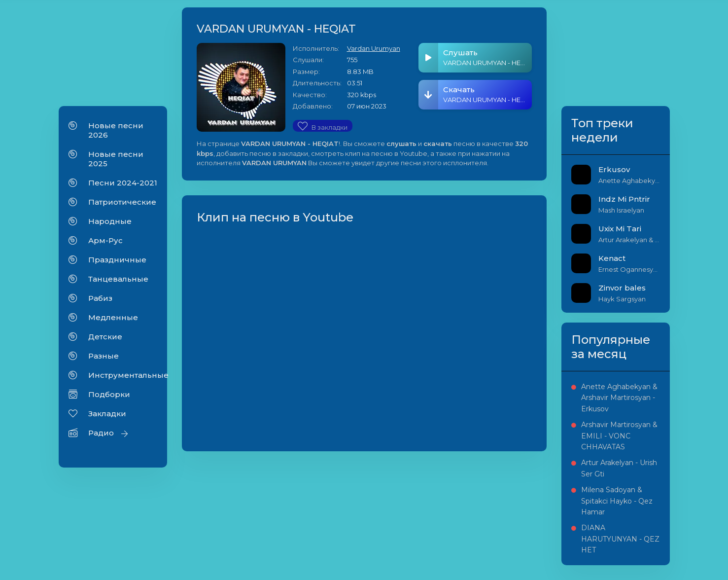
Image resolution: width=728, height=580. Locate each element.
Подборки (109, 394)
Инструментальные (123, 375)
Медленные (113, 317)
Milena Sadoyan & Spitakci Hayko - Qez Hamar (617, 501)
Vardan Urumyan (374, 48)
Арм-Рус (105, 240)
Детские (105, 337)
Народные (110, 221)
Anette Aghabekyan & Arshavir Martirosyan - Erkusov (619, 398)
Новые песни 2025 (116, 159)
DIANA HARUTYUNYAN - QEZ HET (620, 539)
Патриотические (122, 202)
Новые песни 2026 (116, 130)
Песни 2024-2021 (123, 183)
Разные (104, 356)
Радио (101, 433)
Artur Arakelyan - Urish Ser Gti (619, 468)
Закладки (107, 414)
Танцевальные (118, 279)
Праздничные (117, 260)
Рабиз (100, 298)
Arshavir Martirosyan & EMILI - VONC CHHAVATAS (619, 436)
